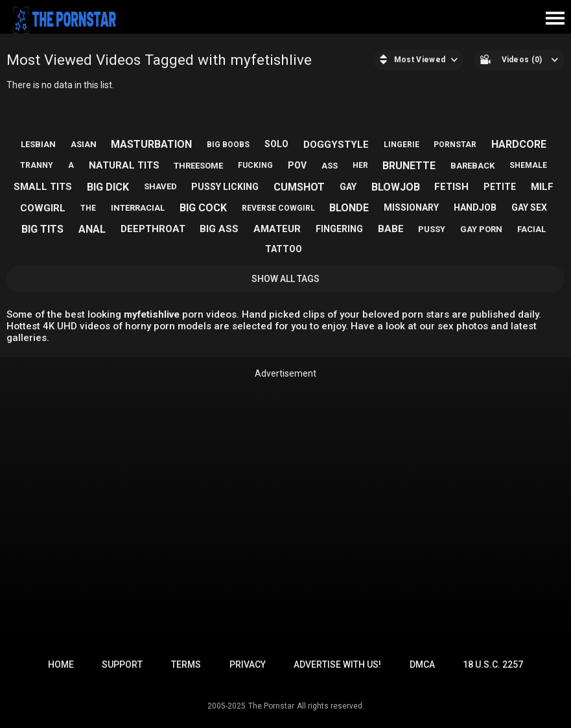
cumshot (299, 187)
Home (61, 664)
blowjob (396, 187)
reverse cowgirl (278, 208)
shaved (160, 186)
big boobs (228, 145)
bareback (472, 166)
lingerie (402, 145)
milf (542, 187)
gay (348, 187)
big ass (219, 229)
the (88, 208)
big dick (108, 187)
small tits (43, 187)
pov (297, 165)
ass (330, 166)
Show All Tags (285, 279)
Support (122, 664)
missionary (411, 207)
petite (500, 187)
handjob (475, 207)
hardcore (519, 144)
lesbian (38, 144)
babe (391, 229)
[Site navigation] (555, 19)
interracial (138, 208)
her (360, 165)
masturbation (151, 144)
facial (531, 229)
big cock (203, 208)
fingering (339, 229)
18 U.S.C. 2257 (493, 664)
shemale (528, 165)
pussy (432, 229)
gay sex (529, 207)
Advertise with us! (337, 664)
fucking (255, 165)
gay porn (481, 229)
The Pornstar (271, 706)
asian (84, 144)
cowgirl (43, 208)
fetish (451, 187)
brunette (409, 166)
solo (276, 144)
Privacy (248, 664)
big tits (42, 229)
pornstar (455, 145)
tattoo (284, 249)
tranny (37, 165)
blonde (349, 208)
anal (92, 229)
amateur (277, 229)
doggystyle (336, 145)
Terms (186, 664)
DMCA (422, 664)
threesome (198, 166)
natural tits (124, 165)
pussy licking (225, 187)
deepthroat (153, 229)
